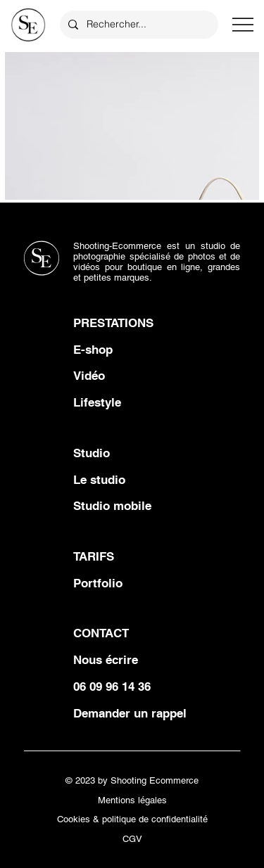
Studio (92, 453)
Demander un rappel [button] (130, 713)
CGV (132, 839)
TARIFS (94, 556)
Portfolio (98, 583)
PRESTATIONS (113, 323)
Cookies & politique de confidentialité (132, 819)
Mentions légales (132, 800)
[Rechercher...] (138, 25)
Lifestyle (97, 402)
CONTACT (101, 633)
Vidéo (89, 376)
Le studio (99, 480)
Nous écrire (106, 660)
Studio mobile (112, 506)
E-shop (93, 350)
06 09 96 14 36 (112, 687)
